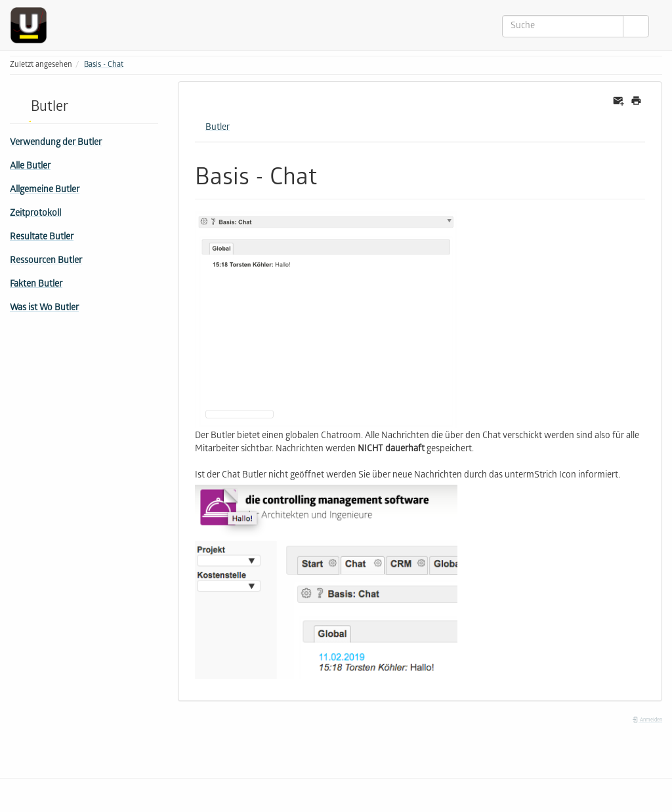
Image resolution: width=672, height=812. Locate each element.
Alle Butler (30, 167)
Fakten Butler (36, 285)
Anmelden (647, 721)
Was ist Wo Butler (44, 309)
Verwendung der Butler (56, 143)
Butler (218, 128)
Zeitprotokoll (35, 214)
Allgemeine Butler (45, 191)
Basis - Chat (104, 65)
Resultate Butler (42, 238)
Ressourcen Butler (46, 261)
